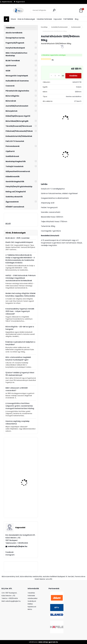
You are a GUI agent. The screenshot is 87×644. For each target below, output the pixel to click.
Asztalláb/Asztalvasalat (59, 27)
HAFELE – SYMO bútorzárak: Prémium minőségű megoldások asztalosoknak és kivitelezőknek (21, 278)
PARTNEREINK (68, 19)
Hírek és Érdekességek (26, 19)
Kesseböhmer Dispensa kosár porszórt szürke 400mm (26, 507)
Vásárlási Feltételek (44, 19)
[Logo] (18, 10)
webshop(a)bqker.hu (18, 546)
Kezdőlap (44, 27)
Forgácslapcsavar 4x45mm (25, 473)
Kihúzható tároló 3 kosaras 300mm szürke (27, 450)
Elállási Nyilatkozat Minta (32, 607)
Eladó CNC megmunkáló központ (19, 242)
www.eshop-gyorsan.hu (48, 642)
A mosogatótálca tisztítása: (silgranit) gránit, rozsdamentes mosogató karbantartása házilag (20, 406)
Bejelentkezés (7, 2)
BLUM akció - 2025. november (18, 238)
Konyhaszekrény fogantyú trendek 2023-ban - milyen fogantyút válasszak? (20, 311)
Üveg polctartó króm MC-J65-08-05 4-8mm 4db (49, 152)
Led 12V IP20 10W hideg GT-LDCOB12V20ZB (66, 146)
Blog (77, 19)
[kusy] (55, 76)
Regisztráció (20, 2)
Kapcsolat (58, 19)
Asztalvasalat (76, 27)
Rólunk (13, 19)
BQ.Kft (8, 224)
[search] (54, 10)
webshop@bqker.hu (13, 601)
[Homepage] (6, 19)
